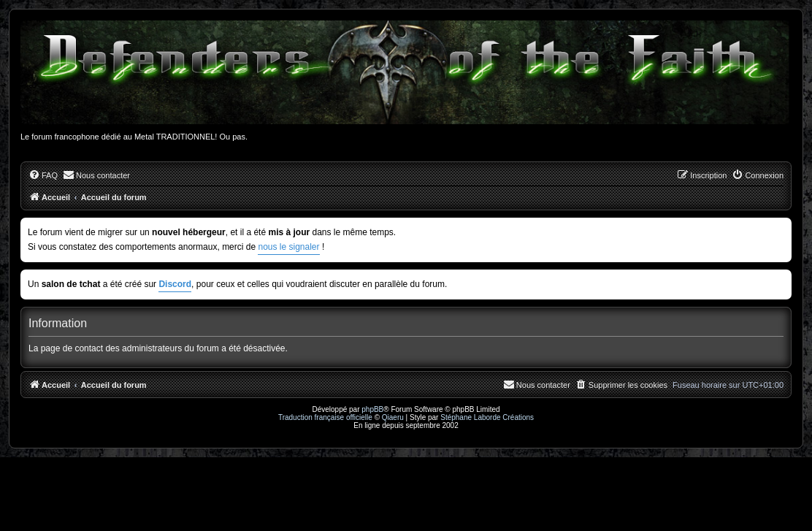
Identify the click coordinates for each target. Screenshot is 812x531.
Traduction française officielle (325, 417)
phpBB (372, 409)
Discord (175, 284)
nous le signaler (288, 247)
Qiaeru (393, 417)
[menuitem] (43, 175)
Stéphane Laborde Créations (487, 417)
